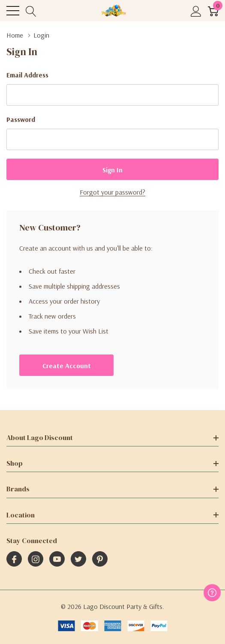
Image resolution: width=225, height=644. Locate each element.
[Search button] (31, 11)
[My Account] (196, 11)
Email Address (27, 75)
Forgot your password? (112, 192)
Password (21, 119)
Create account (67, 366)
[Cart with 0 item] (213, 11)
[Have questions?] (212, 593)
